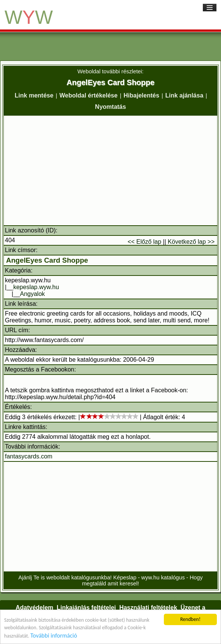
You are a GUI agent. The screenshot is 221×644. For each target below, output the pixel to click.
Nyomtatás (110, 107)
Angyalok (33, 294)
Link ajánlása (184, 95)
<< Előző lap (144, 242)
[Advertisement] (110, 170)
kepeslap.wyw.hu (36, 287)
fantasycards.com (29, 456)
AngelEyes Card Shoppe (47, 260)
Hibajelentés (142, 95)
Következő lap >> (191, 242)
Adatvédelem (34, 608)
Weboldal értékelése (89, 95)
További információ (54, 635)
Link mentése (34, 95)
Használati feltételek (148, 608)
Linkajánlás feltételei (86, 608)
